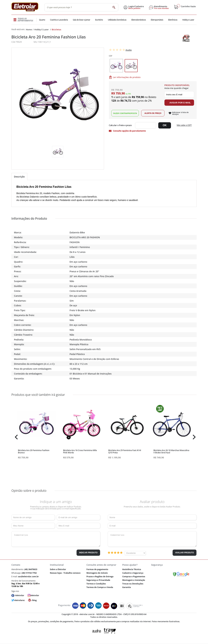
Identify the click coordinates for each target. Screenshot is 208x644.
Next (194, 437)
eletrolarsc (19, 600)
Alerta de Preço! (153, 113)
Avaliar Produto (185, 553)
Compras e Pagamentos (134, 577)
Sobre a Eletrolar (58, 569)
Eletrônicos (173, 20)
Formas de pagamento (97, 569)
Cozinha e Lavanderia (59, 20)
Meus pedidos (134, 8)
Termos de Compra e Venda (100, 587)
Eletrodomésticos (138, 20)
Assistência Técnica (132, 569)
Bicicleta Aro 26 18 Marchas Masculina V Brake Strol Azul (171, 451)
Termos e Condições (96, 584)
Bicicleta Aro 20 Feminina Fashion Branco (34, 451)
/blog (34, 600)
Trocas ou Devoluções (133, 584)
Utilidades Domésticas (117, 20)
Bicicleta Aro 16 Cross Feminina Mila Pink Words (80, 451)
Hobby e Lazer (188, 20)
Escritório (99, 20)
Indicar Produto (88, 553)
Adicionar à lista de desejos (180, 113)
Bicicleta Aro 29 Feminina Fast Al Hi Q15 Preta (125, 451)
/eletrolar (19, 595)
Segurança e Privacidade (98, 580)
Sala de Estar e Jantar (81, 20)
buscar (114, 7)
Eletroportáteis (157, 20)
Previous (15, 437)
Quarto (42, 20)
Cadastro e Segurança (133, 573)
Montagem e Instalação (134, 580)
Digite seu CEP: (121, 125)
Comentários (56, 539)
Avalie (129, 50)
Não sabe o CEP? (184, 125)
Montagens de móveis (97, 573)
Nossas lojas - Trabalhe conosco (65, 573)
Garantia (127, 587)
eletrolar (35, 595)
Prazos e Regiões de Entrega (100, 577)
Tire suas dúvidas (161, 8)
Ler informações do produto (127, 77)
